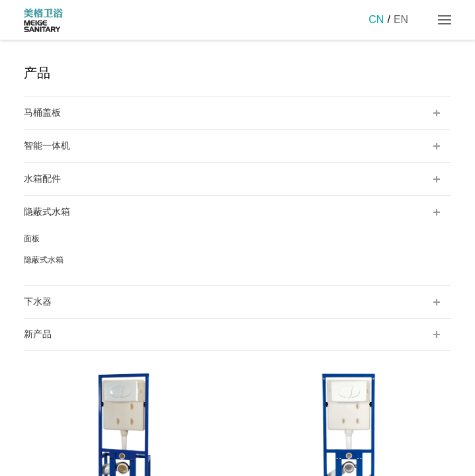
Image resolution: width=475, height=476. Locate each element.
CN (376, 20)
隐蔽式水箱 (44, 260)
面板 (32, 239)
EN (401, 20)
